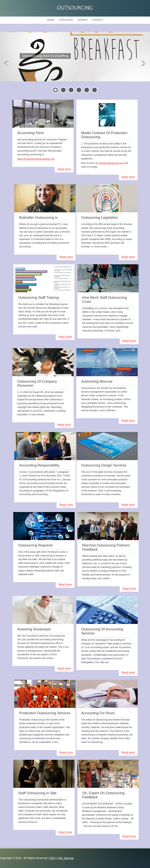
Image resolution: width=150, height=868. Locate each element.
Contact (98, 20)
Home (50, 20)
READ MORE (44, 65)
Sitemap (83, 20)
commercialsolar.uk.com (111, 163)
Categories (66, 20)
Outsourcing (75, 8)
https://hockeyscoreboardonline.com (36, 159)
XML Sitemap (66, 858)
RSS (52, 858)
